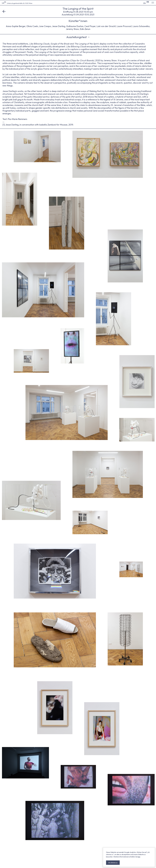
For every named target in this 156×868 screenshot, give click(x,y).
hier (139, 857)
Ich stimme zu (113, 863)
